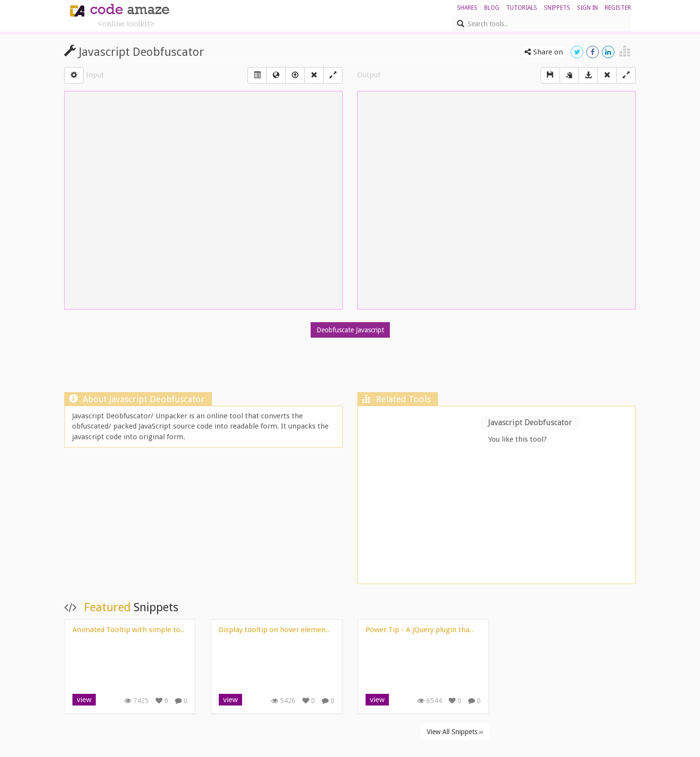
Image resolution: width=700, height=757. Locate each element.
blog (492, 8)
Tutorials (522, 8)
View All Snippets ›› (455, 732)
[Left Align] (257, 75)
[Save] (550, 75)
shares (467, 8)
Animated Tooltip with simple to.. (128, 630)
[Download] (588, 75)
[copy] (569, 75)
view (84, 700)
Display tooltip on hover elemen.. (274, 630)
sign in (587, 8)
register (618, 8)
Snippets (557, 8)
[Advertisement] (350, 367)
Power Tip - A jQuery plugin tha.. (420, 630)
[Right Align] (314, 75)
